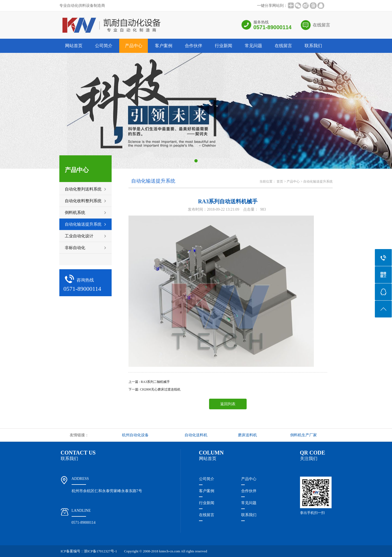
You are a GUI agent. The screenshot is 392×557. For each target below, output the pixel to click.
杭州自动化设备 (135, 435)
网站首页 (74, 46)
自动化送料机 (196, 435)
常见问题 (253, 46)
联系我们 (313, 46)
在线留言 (321, 25)
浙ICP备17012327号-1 (100, 551)
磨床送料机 (247, 435)
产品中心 (134, 46)
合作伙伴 (194, 46)
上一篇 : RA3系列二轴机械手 (149, 382)
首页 (280, 181)
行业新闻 (223, 46)
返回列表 (228, 404)
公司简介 (104, 46)
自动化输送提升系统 (318, 181)
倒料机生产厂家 (304, 435)
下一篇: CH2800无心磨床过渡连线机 (154, 389)
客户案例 (164, 46)
